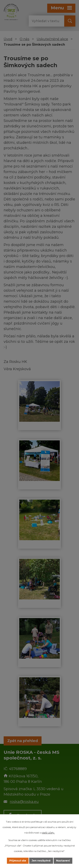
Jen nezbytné (41, 861)
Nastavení (63, 861)
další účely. (49, 833)
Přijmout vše (18, 861)
